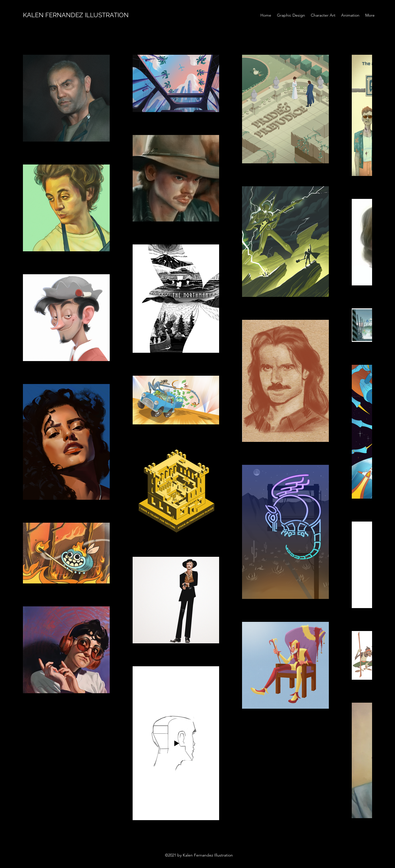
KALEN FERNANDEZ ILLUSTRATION (76, 15)
